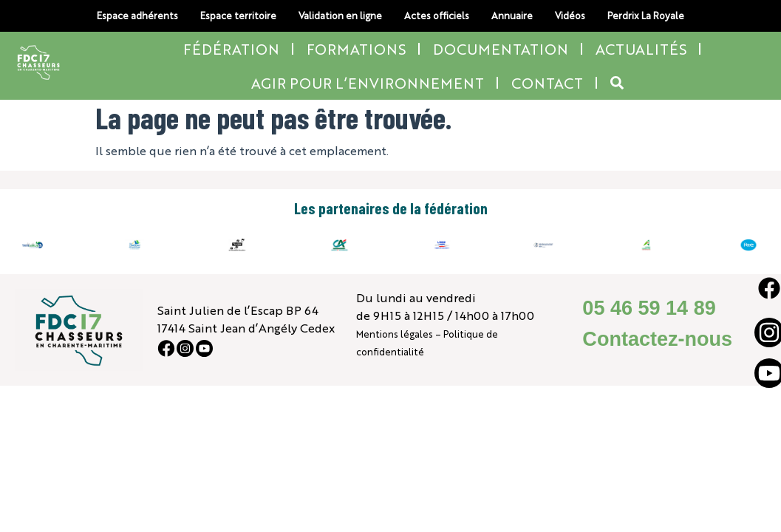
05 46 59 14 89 (649, 308)
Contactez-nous (657, 339)
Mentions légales (395, 334)
